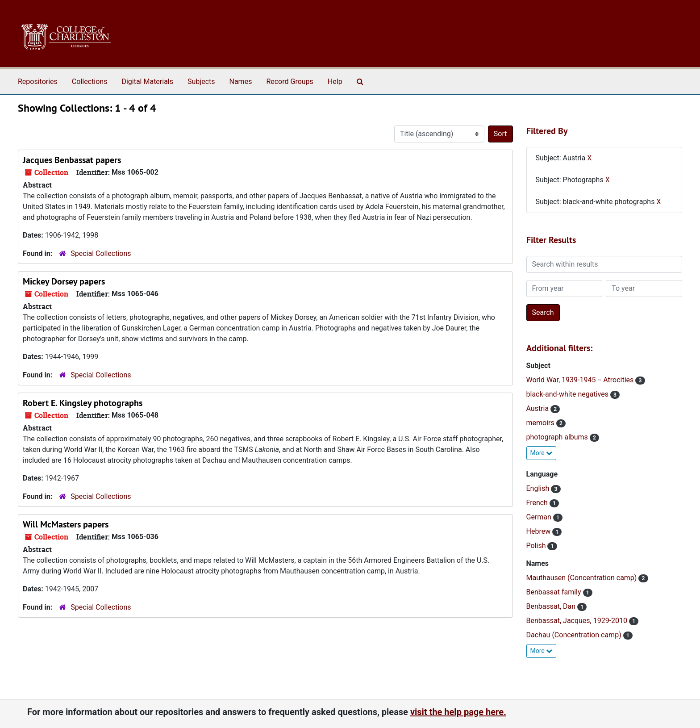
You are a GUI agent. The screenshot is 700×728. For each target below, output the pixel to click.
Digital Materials (147, 82)
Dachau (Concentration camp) (575, 635)
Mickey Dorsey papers (64, 281)
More (542, 453)
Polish (537, 546)
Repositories (38, 82)
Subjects (201, 82)
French (538, 503)
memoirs (541, 423)
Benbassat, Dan (552, 606)
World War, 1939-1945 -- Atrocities (581, 380)
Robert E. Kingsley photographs (83, 403)
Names (241, 82)
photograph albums (558, 437)
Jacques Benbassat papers (72, 160)
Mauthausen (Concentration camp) (583, 578)
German (540, 517)
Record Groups (290, 82)
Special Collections (101, 253)
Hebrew (540, 531)
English (539, 488)
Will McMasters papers (66, 524)
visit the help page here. (458, 712)
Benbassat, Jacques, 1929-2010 (578, 621)
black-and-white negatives (568, 394)
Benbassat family (555, 592)
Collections (90, 82)
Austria (539, 408)
